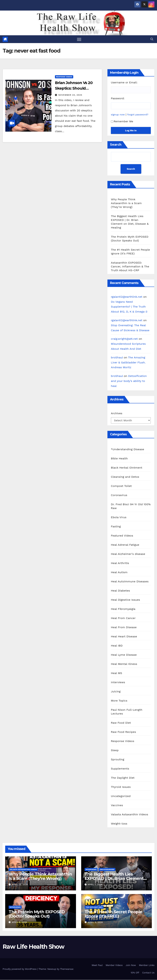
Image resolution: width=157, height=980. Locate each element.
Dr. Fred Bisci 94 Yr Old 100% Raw (131, 506)
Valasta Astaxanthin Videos (130, 814)
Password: (118, 99)
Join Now (131, 965)
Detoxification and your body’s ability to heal (129, 381)
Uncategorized (121, 796)
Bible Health (119, 458)
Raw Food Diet (121, 723)
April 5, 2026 (19, 922)
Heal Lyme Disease (124, 655)
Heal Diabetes (120, 591)
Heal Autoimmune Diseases (130, 581)
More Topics (119, 701)
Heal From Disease (124, 627)
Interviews (118, 682)
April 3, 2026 (95, 922)
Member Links (147, 965)
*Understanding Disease (128, 449)
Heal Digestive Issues (125, 600)
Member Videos (114, 965)
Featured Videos (122, 536)
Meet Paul (97, 965)
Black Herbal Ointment (127, 468)
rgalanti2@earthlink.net (127, 297)
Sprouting (118, 759)
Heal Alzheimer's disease (128, 554)
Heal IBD (117, 646)
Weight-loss (119, 824)
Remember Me (122, 121)
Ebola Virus (119, 517)
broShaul (117, 357)
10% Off (135, 973)
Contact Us (148, 973)
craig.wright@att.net (124, 339)
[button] (152, 39)
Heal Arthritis (120, 563)
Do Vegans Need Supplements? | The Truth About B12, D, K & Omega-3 (129, 307)
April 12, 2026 (20, 885)
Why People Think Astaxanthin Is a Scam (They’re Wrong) (126, 203)
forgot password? (138, 115)
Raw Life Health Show (33, 947)
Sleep (115, 750)
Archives (117, 413)
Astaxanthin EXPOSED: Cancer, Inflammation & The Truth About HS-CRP (130, 266)
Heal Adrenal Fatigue (125, 545)
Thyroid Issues (121, 787)
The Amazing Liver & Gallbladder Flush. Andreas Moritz (128, 362)
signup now (118, 115)
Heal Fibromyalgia (123, 609)
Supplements (120, 769)
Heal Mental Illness (124, 664)
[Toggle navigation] (79, 39)
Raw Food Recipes (123, 732)
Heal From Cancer (123, 618)
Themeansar (67, 969)
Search (116, 145)
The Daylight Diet (123, 778)
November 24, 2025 (70, 95)
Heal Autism (119, 572)
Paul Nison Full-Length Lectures (127, 712)
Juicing (116, 691)
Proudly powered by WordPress (20, 969)
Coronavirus (119, 495)
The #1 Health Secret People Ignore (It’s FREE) (113, 914)
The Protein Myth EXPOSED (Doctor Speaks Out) (37, 914)
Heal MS (116, 673)
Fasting (116, 526)
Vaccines (117, 805)
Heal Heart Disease (124, 636)
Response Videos (64, 77)
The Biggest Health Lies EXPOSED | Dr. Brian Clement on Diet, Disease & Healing (114, 878)
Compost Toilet (121, 486)
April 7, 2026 (95, 885)
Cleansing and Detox (125, 477)
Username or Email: (124, 83)
